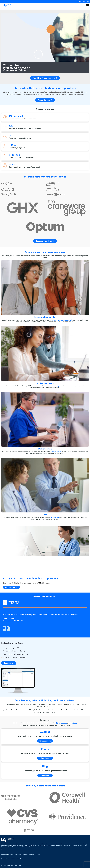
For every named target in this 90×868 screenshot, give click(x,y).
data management (56, 452)
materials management (56, 386)
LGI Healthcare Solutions (28, 847)
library (75, 723)
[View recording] (45, 736)
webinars (64, 723)
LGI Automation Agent (7, 854)
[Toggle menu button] (88, 6)
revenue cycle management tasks (62, 320)
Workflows (18, 854)
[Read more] (45, 771)
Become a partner (45, 241)
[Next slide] (89, 617)
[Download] (45, 754)
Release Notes (5, 859)
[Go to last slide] (1, 617)
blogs (58, 723)
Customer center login (83, 2)
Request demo (45, 100)
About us (32, 854)
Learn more (9, 663)
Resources (25, 854)
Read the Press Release (45, 78)
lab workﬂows (55, 517)
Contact (38, 854)
